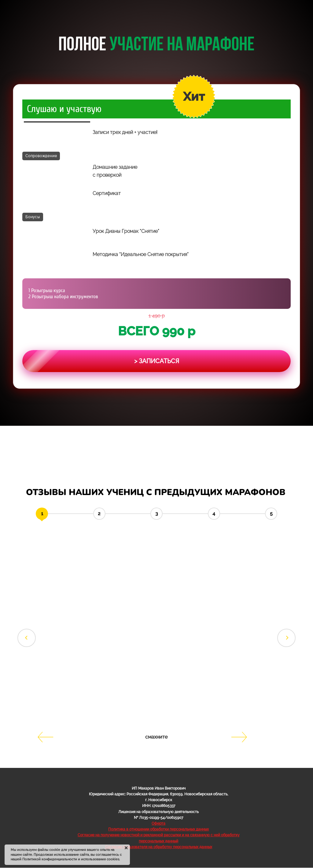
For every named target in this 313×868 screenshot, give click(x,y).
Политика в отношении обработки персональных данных (158, 829)
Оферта (158, 823)
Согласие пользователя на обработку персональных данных (159, 847)
